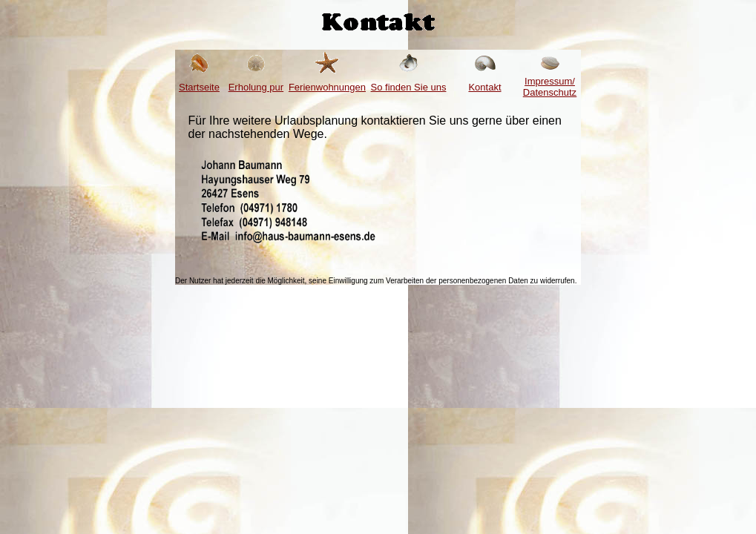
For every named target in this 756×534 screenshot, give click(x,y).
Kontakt (484, 87)
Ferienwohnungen (327, 87)
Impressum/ (550, 87)
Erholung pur (256, 87)
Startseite (199, 87)
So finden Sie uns (409, 87)
